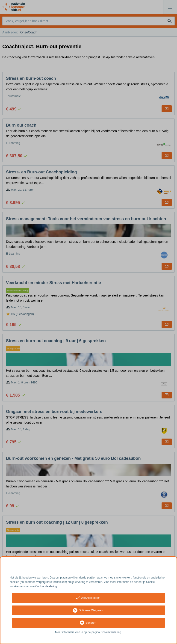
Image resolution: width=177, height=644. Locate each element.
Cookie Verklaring (46, 586)
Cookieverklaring (111, 632)
